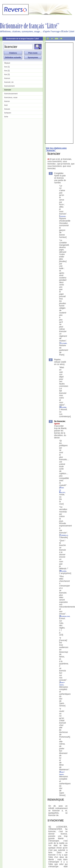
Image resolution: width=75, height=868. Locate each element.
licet (6, 105)
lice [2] (7, 71)
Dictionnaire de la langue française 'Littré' (23, 39)
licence (7, 78)
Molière (63, 407)
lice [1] (7, 67)
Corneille (64, 535)
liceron (7, 101)
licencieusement (11, 94)
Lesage (63, 216)
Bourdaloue (65, 616)
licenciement (9, 86)
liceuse (7, 109)
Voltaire (63, 343)
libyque (7, 63)
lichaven (8, 113)
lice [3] (7, 74)
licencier (8, 90)
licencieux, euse (11, 97)
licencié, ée (9, 82)
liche (6, 117)
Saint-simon (62, 684)
